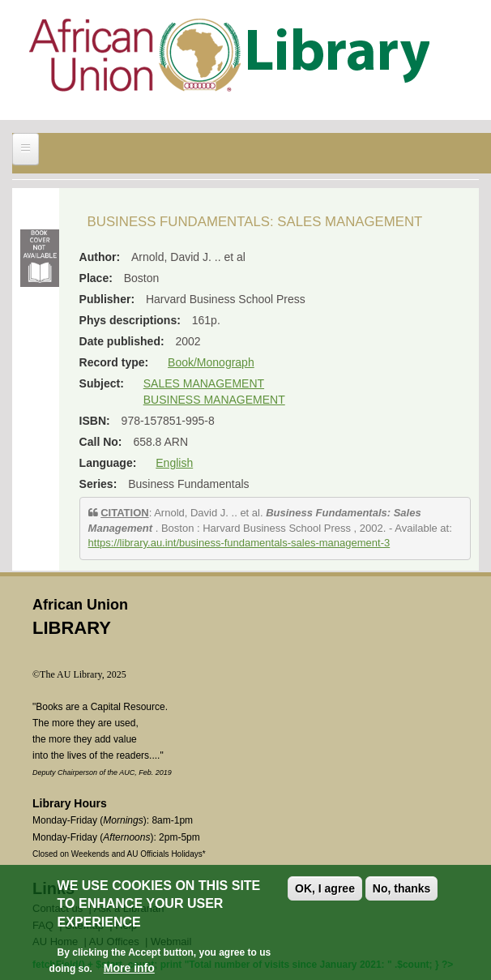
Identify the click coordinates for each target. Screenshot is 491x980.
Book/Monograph (211, 362)
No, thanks (402, 890)
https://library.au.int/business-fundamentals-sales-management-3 (239, 543)
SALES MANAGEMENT (204, 383)
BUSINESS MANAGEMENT (214, 400)
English (174, 463)
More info (129, 969)
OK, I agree (325, 890)
